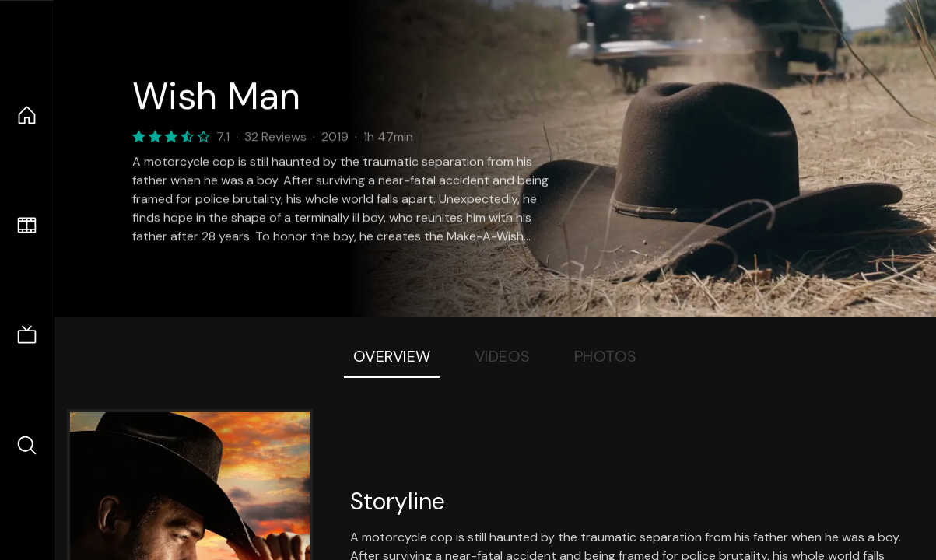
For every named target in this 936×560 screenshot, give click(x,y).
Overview (392, 356)
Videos (503, 356)
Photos (606, 356)
